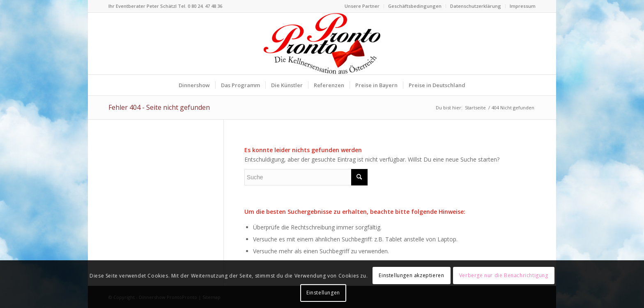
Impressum (523, 6)
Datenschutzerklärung (476, 6)
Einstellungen (323, 293)
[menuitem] (362, 6)
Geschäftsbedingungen (415, 6)
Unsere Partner (362, 6)
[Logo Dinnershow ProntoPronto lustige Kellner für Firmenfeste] (322, 44)
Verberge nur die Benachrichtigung (504, 275)
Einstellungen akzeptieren (411, 275)
